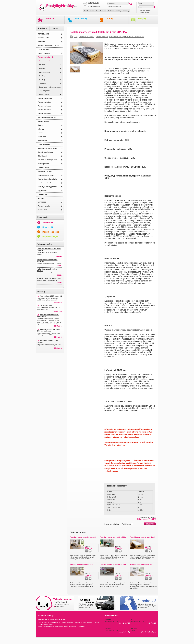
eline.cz (80, 626)
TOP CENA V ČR (44, 34)
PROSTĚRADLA (45, 72)
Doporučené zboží (51, 232)
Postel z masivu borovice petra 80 (83, 537)
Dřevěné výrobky (44, 144)
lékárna (63, 619)
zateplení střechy (44, 619)
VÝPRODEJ (42, 202)
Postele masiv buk (44, 102)
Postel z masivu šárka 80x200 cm (113, 565)
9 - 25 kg (42, 80)
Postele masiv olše (44, 110)
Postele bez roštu (44, 206)
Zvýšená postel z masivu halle (82, 565)
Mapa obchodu (87, 623)
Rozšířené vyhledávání (115, 6)
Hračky (110, 18)
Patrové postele (43, 121)
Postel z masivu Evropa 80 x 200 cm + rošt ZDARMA (127, 37)
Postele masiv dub (44, 106)
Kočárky (50, 18)
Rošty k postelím (45, 95)
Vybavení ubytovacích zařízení (49, 46)
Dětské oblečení (43, 168)
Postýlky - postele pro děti (47, 118)
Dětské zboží (42, 156)
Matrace (41, 133)
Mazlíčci (41, 198)
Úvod (86, 11)
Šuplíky (41, 125)
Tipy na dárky (43, 191)
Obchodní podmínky (114, 11)
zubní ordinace (55, 619)
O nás (92, 11)
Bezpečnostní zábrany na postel (50, 87)
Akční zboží (48, 223)
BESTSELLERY (43, 38)
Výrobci (56, 28)
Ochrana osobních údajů (45, 624)
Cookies (97, 623)
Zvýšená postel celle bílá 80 (141, 565)
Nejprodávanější (50, 236)
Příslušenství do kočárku (47, 175)
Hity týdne (41, 42)
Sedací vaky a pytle (45, 171)
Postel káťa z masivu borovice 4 (142, 537)
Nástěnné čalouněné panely (48, 148)
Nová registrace (144, 12)
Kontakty (126, 11)
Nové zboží (48, 227)
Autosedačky (81, 18)
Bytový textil (42, 141)
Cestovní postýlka (45, 61)
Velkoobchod (42, 210)
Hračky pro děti (43, 164)
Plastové (42, 65)
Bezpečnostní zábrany (46, 152)
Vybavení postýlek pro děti (47, 160)
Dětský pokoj (42, 194)
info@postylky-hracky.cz (147, 632)
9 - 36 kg (42, 76)
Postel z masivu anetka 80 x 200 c (113, 537)
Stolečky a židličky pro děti (47, 187)
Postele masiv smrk (45, 98)
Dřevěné (42, 69)
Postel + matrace (44, 53)
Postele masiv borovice (46, 57)
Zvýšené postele (44, 49)
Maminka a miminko (45, 183)
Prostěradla (42, 137)
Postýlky (142, 18)
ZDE (127, 140)
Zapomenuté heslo (145, 11)
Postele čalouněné (44, 114)
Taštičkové (43, 83)
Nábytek (41, 129)
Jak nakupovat (101, 11)
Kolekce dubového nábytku (48, 179)
